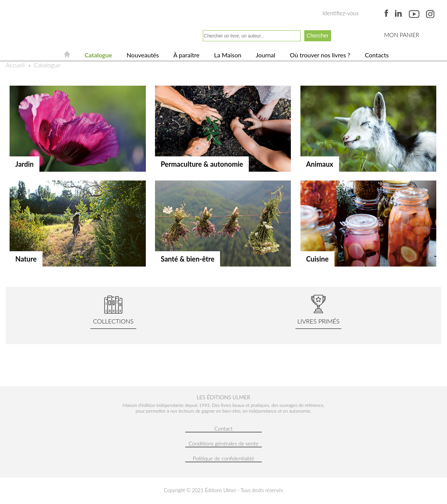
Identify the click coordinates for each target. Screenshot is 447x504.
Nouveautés (142, 55)
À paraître (186, 55)
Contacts (376, 55)
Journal (265, 55)
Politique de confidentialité (223, 458)
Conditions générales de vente (224, 443)
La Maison (227, 55)
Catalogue (98, 55)
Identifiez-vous (341, 13)
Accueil (15, 65)
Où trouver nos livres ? (319, 55)
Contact (223, 428)
